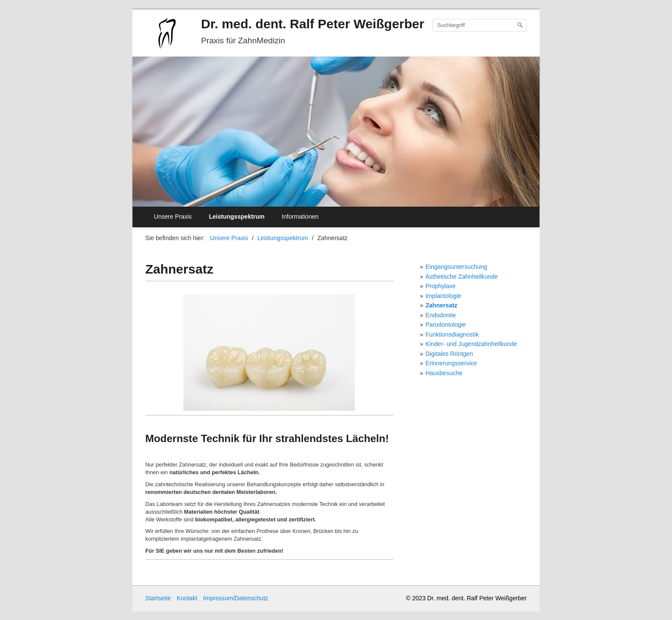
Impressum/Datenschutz (236, 598)
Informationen (300, 217)
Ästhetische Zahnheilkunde (462, 277)
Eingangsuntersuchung (456, 267)
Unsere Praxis (173, 217)
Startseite (158, 598)
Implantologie (444, 296)
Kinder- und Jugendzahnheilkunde (471, 344)
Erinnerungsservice (451, 363)
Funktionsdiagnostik (452, 334)
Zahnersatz (441, 305)
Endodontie (441, 315)
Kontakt (187, 598)
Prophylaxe (441, 286)
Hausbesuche (444, 373)
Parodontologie (446, 325)
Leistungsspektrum (237, 217)
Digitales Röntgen (449, 354)
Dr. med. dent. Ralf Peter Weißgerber (313, 24)
